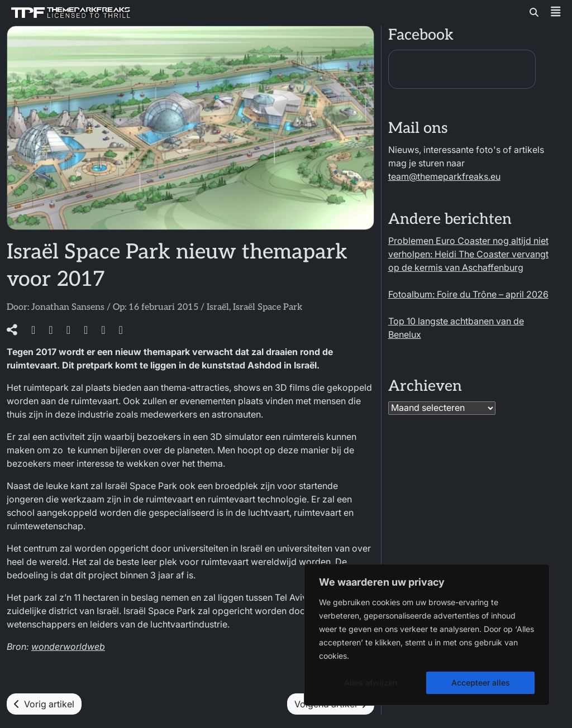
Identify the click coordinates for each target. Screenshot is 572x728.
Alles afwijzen (371, 682)
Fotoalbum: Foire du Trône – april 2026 (468, 294)
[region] (427, 635)
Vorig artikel (44, 704)
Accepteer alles (481, 682)
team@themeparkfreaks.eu (444, 176)
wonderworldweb (68, 646)
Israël (218, 307)
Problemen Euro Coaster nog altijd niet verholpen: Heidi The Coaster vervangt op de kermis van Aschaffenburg (468, 254)
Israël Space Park (268, 307)
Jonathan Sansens (68, 307)
